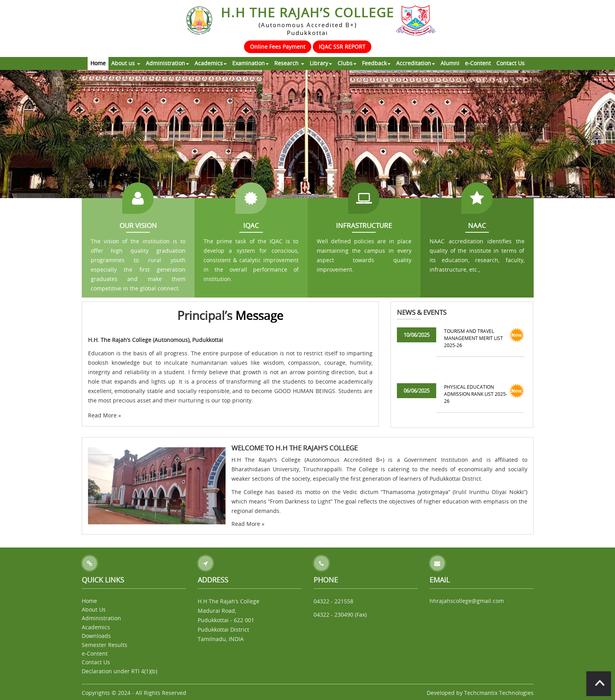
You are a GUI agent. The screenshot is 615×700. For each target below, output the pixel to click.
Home (98, 63)
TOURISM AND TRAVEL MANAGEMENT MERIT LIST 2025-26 (474, 338)
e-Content (478, 63)
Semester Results (105, 645)
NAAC (477, 225)
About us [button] (126, 63)
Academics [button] (211, 63)
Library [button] (321, 63)
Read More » (105, 415)
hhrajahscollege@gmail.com (467, 601)
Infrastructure (364, 225)
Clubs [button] (347, 63)
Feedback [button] (376, 63)
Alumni (450, 63)
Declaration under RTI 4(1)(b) (119, 671)
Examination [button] (251, 63)
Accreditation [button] (416, 63)
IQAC (251, 225)
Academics (96, 627)
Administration (101, 618)
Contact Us (510, 63)
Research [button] (289, 63)
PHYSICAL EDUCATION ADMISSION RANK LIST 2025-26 (476, 394)
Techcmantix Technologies (499, 693)
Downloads (96, 636)
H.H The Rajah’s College (307, 20)
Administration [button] (167, 63)
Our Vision (138, 225)
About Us (94, 609)
